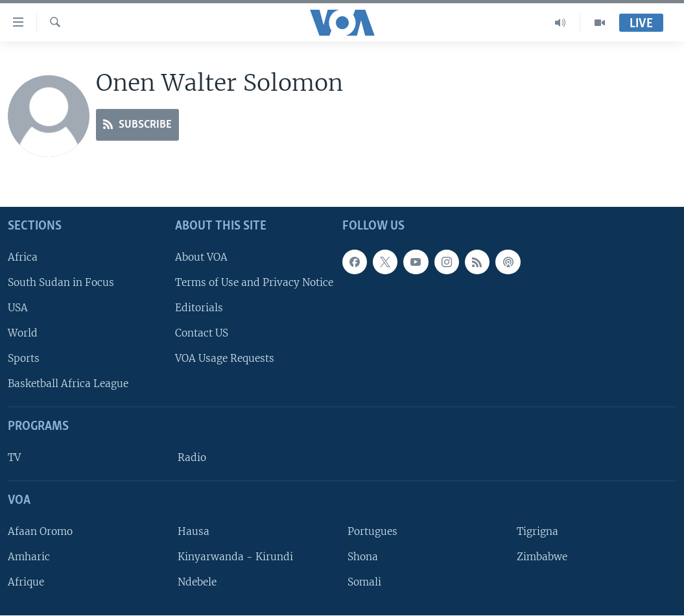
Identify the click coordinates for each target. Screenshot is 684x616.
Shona (363, 557)
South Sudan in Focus (61, 282)
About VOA (201, 257)
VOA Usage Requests (225, 358)
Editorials (199, 308)
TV (14, 457)
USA (18, 308)
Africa (23, 257)
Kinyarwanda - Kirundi (235, 557)
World (23, 333)
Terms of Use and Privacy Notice (254, 282)
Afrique (26, 582)
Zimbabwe (542, 557)
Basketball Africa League (68, 384)
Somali (364, 582)
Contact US (202, 333)
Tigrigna (537, 531)
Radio (192, 457)
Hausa (194, 531)
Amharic (29, 557)
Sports (24, 358)
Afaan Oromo (40, 531)
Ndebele (197, 582)
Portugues (372, 531)
